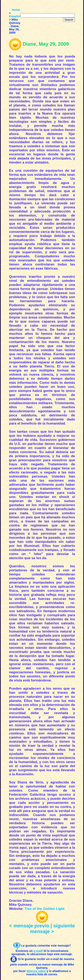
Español (15, 16)
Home (16, 10)
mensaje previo (31, 926)
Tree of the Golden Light (44, 909)
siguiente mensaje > (53, 929)
